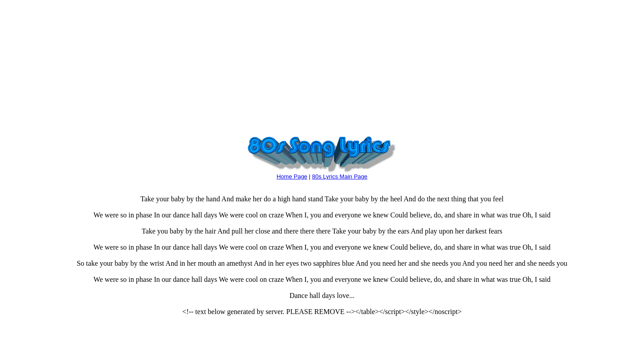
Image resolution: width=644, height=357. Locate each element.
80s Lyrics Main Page (340, 176)
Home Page (292, 176)
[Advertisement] (322, 66)
